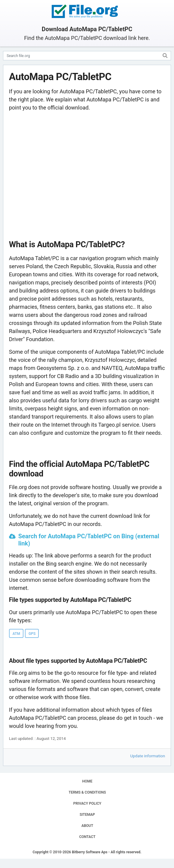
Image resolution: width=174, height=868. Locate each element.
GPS (32, 634)
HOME (87, 781)
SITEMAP (87, 815)
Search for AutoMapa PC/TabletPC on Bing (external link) (89, 540)
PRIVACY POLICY (87, 803)
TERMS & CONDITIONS (87, 792)
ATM (16, 634)
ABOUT (87, 826)
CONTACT (87, 837)
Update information (148, 756)
